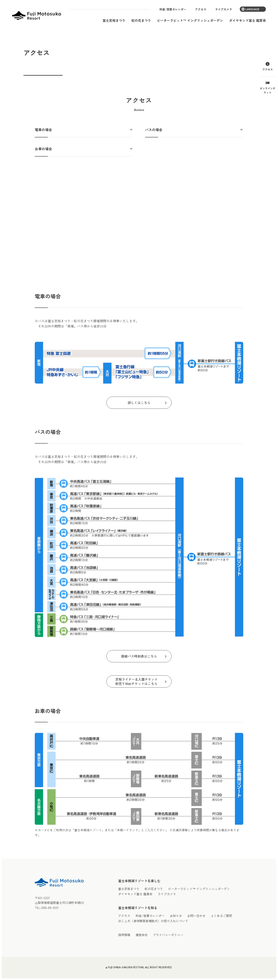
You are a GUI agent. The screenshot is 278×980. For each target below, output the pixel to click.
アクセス (201, 9)
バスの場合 (154, 130)
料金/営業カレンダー (173, 9)
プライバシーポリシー (168, 935)
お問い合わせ (196, 916)
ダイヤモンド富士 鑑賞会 (247, 20)
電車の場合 (43, 130)
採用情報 (124, 935)
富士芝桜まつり (114, 20)
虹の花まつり (141, 20)
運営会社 (142, 935)
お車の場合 (43, 149)
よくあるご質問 (221, 916)
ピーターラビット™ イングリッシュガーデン (190, 20)
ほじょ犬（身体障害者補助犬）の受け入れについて (153, 921)
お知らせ (176, 916)
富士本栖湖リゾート (37, 16)
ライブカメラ (223, 9)
